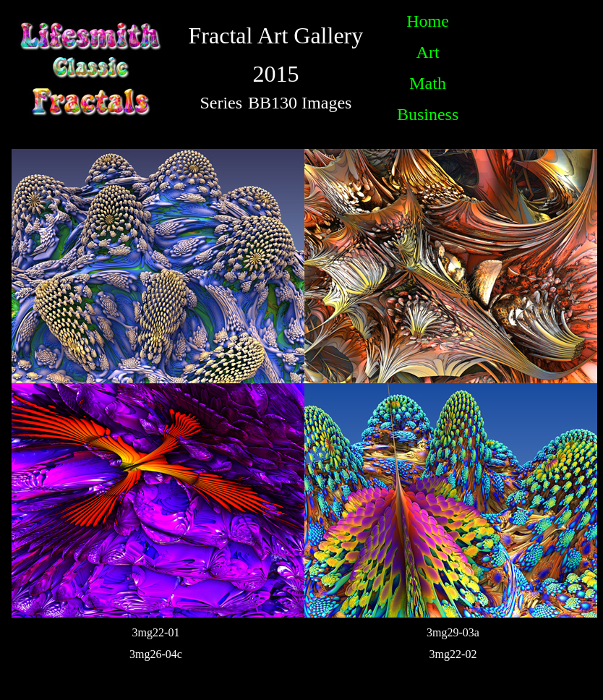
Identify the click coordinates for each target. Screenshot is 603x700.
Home (428, 21)
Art (428, 52)
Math (428, 83)
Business (428, 114)
